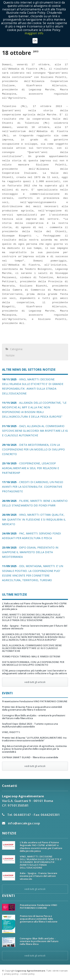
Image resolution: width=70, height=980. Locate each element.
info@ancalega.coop (24, 823)
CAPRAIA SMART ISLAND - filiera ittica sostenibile (30, 757)
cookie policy (27, 974)
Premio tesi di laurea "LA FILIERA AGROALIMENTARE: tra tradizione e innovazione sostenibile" (34, 739)
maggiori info (34, 29)
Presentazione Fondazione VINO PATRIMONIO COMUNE (35, 701)
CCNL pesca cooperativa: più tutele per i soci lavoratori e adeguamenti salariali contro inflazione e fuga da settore (34, 672)
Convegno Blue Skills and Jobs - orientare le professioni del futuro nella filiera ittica (34, 717)
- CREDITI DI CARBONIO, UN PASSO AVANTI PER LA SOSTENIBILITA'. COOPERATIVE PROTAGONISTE (33, 487)
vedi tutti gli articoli (35, 682)
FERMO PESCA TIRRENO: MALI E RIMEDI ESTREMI (31, 657)
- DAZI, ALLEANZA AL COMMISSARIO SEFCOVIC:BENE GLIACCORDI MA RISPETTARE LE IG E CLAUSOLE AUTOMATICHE (35, 431)
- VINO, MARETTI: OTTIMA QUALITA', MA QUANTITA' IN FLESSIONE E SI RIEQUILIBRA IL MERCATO (34, 519)
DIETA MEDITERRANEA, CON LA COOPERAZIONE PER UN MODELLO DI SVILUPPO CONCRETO (33, 663)
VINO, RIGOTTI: (11, 732)
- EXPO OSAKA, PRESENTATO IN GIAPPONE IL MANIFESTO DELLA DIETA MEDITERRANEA (30, 552)
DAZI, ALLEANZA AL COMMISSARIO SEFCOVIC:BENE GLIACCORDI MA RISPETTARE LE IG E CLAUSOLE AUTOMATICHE (32, 648)
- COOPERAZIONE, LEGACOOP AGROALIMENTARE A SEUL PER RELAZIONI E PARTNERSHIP (31, 468)
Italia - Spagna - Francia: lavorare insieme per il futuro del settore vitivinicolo (35, 627)
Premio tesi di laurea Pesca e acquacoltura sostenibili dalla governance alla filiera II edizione (32, 708)
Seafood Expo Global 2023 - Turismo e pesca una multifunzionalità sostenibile (30, 725)
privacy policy (11, 974)
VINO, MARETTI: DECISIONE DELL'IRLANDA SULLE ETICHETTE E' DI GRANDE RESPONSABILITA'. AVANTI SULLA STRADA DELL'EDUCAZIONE (33, 617)
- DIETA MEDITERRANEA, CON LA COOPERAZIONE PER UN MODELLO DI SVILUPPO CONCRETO (33, 449)
